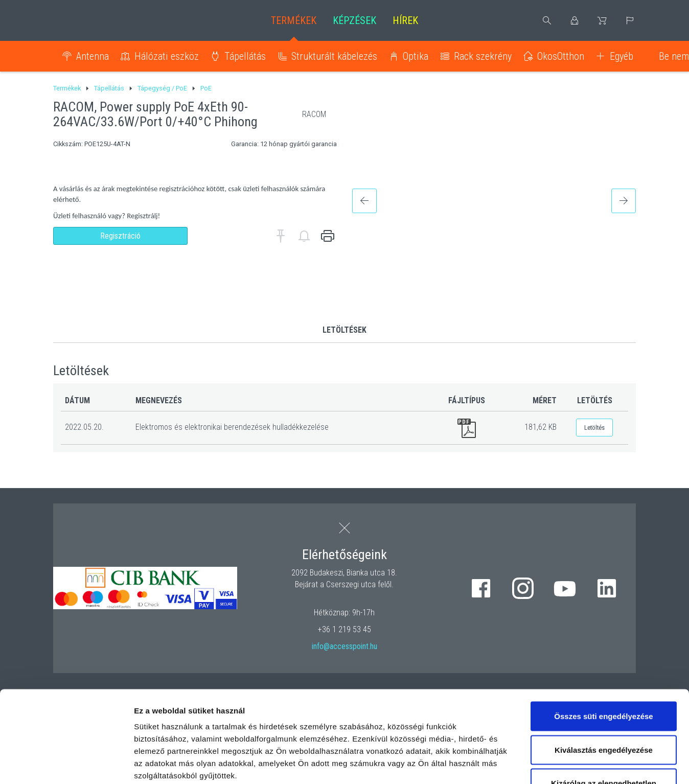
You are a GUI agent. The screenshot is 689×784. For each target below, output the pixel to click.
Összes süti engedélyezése (603, 638)
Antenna (93, 56)
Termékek (294, 20)
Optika (416, 56)
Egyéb (622, 56)
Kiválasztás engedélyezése (604, 671)
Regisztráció (120, 236)
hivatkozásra (313, 721)
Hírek (405, 20)
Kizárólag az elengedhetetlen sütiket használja (604, 711)
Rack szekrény (483, 56)
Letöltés (594, 428)
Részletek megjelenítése (581, 764)
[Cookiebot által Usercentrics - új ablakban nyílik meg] (66, 764)
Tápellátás (245, 56)
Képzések (354, 20)
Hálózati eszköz (167, 56)
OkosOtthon (561, 56)
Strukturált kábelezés (334, 56)
